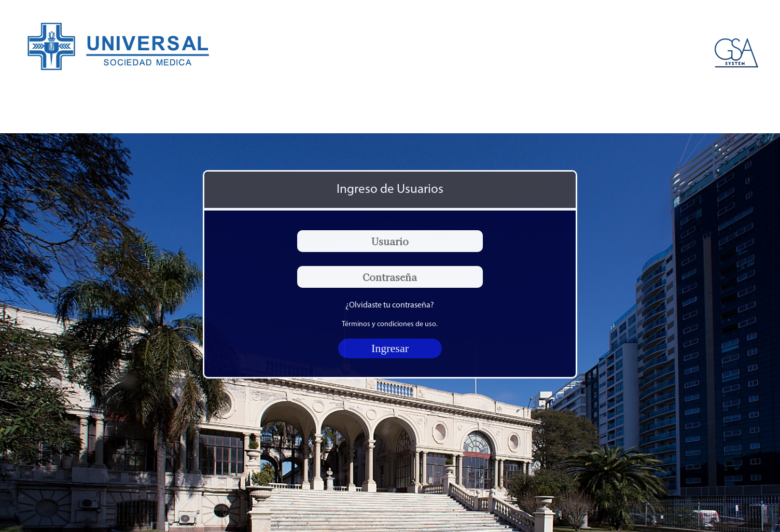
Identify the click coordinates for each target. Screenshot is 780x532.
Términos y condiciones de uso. (390, 324)
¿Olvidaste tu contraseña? (390, 305)
